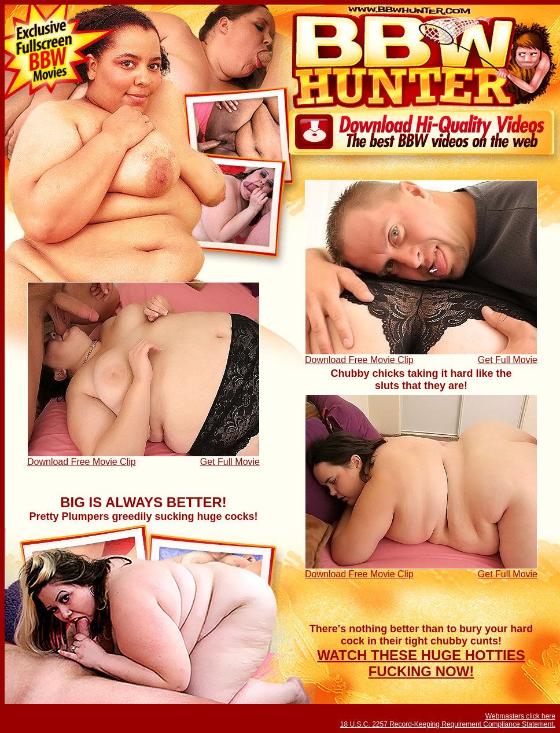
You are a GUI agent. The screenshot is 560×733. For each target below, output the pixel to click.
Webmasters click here (520, 716)
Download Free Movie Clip (359, 360)
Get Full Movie (508, 360)
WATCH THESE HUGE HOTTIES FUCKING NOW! (421, 663)
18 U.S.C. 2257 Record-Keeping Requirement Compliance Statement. (448, 724)
